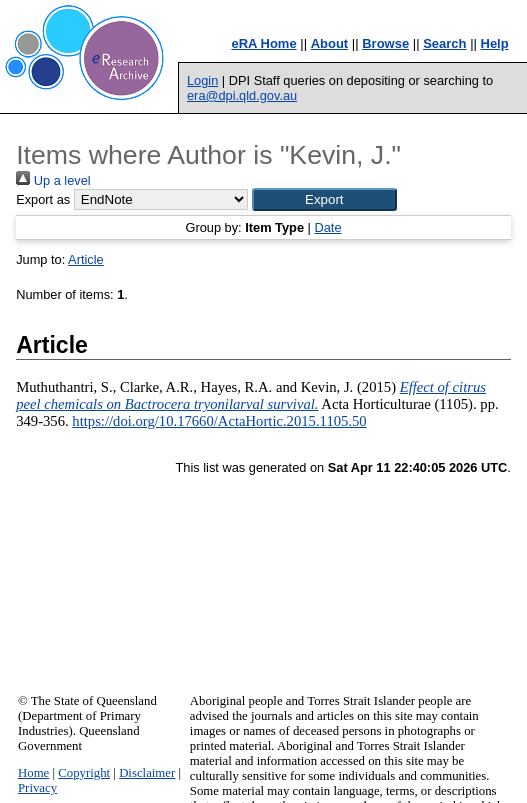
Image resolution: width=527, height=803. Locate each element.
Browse (385, 43)
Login (202, 80)
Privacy (37, 788)
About (330, 43)
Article (86, 259)
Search (444, 43)
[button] (324, 199)
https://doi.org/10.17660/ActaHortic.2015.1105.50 (219, 421)
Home (33, 773)
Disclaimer (147, 773)
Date (327, 227)
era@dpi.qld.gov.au (242, 95)
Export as (43, 199)
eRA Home (263, 43)
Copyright (84, 773)
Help (495, 43)
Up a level (53, 180)
